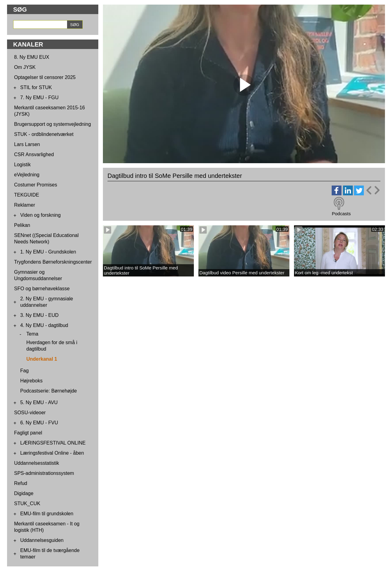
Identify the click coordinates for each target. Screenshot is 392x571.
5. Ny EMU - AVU (39, 402)
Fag (24, 371)
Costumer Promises (36, 185)
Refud (21, 483)
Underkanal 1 (42, 359)
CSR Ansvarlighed (34, 154)
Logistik (22, 165)
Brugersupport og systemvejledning (53, 124)
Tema (32, 334)
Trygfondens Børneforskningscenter (53, 262)
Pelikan (22, 225)
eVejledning (27, 175)
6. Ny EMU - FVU (39, 423)
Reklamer (24, 205)
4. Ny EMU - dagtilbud (44, 325)
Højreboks (31, 381)
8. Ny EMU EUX (32, 57)
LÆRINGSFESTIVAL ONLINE (53, 443)
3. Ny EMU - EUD (39, 315)
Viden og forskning (40, 215)
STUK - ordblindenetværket (44, 134)
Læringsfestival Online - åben (52, 453)
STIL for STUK (36, 87)
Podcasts (341, 214)
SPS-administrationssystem (44, 473)
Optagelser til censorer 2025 (45, 77)
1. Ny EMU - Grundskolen (48, 252)
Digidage (24, 493)
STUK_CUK (27, 503)
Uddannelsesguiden (42, 540)
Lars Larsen (27, 144)
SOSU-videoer (30, 413)
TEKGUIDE (27, 195)
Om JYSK (25, 67)
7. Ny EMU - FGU (39, 98)
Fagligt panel (28, 433)
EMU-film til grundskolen (47, 514)
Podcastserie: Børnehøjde (49, 391)
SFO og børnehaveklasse (42, 289)
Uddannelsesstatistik (37, 463)
